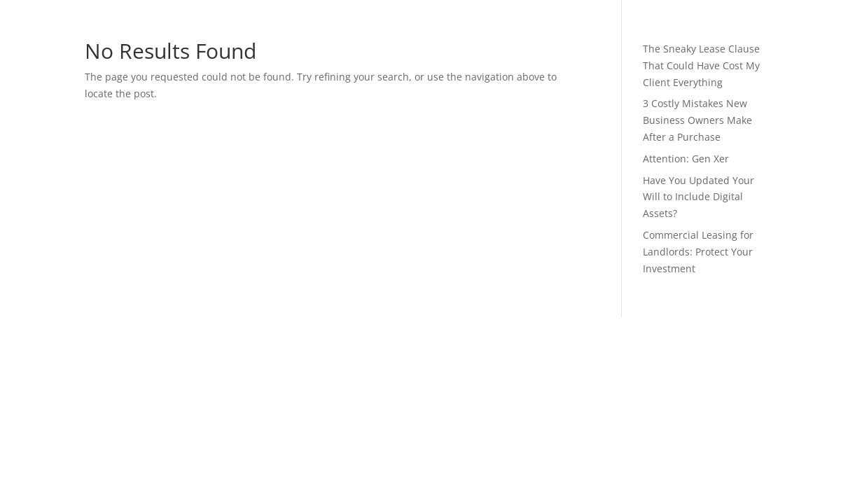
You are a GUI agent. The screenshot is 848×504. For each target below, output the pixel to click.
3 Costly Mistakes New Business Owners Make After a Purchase (697, 120)
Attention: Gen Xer (686, 159)
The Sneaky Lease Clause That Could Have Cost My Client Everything (701, 65)
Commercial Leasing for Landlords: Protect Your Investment (698, 252)
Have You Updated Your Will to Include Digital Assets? (698, 197)
